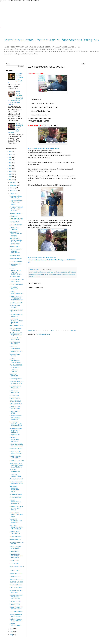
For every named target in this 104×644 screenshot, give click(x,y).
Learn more (3, 28)
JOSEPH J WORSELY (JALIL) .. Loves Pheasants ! (17, 209)
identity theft (67, 272)
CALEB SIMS (14, 563)
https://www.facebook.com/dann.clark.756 (42, 258)
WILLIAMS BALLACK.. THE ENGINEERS (16, 521)
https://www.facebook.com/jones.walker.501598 (44, 148)
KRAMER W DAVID (16, 219)
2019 (10, 171)
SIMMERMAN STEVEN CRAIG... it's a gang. (16, 234)
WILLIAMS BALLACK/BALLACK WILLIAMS (17, 527)
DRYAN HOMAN (15, 401)
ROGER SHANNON (16, 225)
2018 (10, 174)
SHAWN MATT (15, 247)
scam (50, 274)
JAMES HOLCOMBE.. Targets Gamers (15, 360)
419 (34, 272)
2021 (10, 166)
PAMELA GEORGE (16, 365)
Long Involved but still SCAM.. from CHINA (17, 202)
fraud (57, 272)
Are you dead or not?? (16, 479)
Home (52, 331)
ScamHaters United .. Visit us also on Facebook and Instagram (51, 40)
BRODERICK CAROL (17, 326)
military (34, 274)
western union (36, 276)
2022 (10, 163)
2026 (10, 151)
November (14, 185)
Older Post (73, 331)
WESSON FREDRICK (17, 579)
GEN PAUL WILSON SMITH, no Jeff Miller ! (16, 508)
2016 (10, 180)
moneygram (40, 274)
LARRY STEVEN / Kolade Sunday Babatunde (16, 418)
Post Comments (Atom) (43, 334)
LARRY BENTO (15, 435)
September (14, 191)
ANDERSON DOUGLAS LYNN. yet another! (16, 321)
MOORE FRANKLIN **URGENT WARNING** (16, 597)
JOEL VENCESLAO (16, 588)
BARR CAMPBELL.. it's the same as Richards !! (16, 430)
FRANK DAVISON (16, 259)
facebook (53, 272)
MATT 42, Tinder (15, 256)
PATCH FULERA (15, 398)
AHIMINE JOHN (15, 277)
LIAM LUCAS (14, 560)
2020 (10, 168)
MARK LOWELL (15, 539)
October (13, 188)
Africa (37, 272)
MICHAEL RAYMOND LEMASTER (14, 439)
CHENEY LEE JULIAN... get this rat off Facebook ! (16, 424)
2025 (10, 154)
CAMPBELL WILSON (17, 461)
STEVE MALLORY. (16, 585)
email (49, 272)
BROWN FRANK (15, 601)
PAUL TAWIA (14, 551)
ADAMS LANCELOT (17, 303)
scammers (60, 274)
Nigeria (46, 274)
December (14, 182)
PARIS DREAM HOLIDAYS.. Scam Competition (16, 556)
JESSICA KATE (15, 571)
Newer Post (32, 331)
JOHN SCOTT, (14, 216)
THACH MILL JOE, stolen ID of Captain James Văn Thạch (17, 465)
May (12, 635)
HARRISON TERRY (16, 573)
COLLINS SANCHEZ (17, 612)
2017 (10, 177)
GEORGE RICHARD (16, 284)
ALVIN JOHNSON (16, 497)
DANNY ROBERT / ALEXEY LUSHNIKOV (16, 251)
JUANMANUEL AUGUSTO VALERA (15, 370)
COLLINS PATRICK (16, 261)
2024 (10, 157)
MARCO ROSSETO (16, 213)
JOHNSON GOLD (15, 576)
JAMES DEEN (14, 395)
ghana (61, 272)
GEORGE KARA (15, 222)
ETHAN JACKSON (16, 494)
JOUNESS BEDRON (16, 351)
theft (70, 274)
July (12, 629)
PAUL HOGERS (15, 604)
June (12, 632)
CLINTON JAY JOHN (17, 582)
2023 (10, 160)
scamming (66, 274)
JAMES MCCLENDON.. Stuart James (16, 502)
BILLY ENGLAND (16, 536)
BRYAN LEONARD (16, 449)
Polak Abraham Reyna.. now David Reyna (16, 514)
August (13, 194)
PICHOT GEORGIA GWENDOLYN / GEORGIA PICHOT (17, 298)
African (41, 272)
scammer (54, 274)
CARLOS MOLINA (16, 404)
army (45, 272)
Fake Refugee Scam (16, 379)
